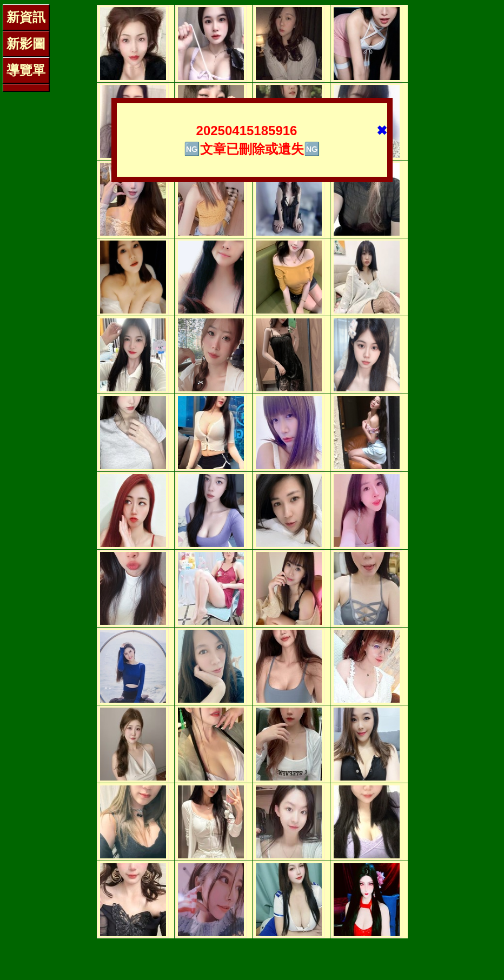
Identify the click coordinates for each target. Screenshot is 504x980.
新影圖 (26, 44)
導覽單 (26, 70)
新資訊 (26, 17)
